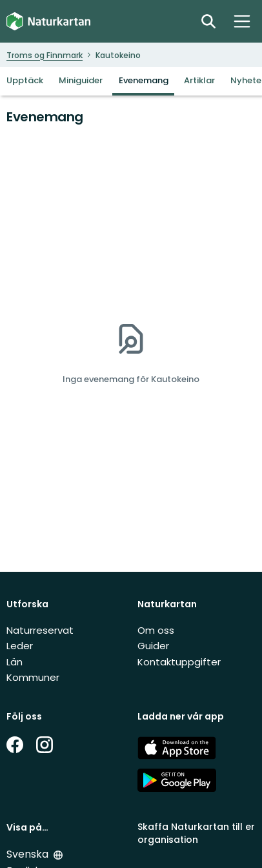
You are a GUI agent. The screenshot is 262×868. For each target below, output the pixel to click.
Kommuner (33, 677)
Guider (153, 646)
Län (15, 662)
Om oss (156, 630)
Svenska (27, 854)
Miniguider (81, 80)
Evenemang (144, 80)
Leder (20, 646)
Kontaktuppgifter (179, 662)
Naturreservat (40, 630)
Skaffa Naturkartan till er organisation (196, 833)
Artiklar (199, 80)
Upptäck (25, 80)
